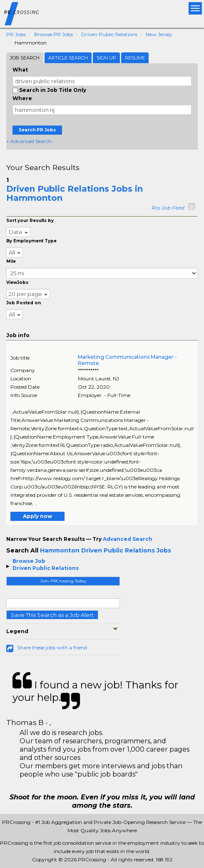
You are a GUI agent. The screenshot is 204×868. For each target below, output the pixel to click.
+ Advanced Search (29, 141)
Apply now (37, 516)
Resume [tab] (135, 58)
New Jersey (159, 34)
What (20, 70)
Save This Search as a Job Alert (52, 615)
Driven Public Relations (109, 34)
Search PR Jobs (37, 130)
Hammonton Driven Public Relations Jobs (106, 550)
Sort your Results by (30, 221)
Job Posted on (24, 303)
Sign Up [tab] (106, 58)
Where (22, 98)
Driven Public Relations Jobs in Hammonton (75, 193)
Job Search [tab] (25, 58)
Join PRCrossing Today (63, 581)
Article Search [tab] (68, 58)
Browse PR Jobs (53, 34)
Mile (11, 261)
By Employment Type (31, 241)
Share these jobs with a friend (52, 647)
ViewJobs (17, 282)
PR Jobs (16, 34)
